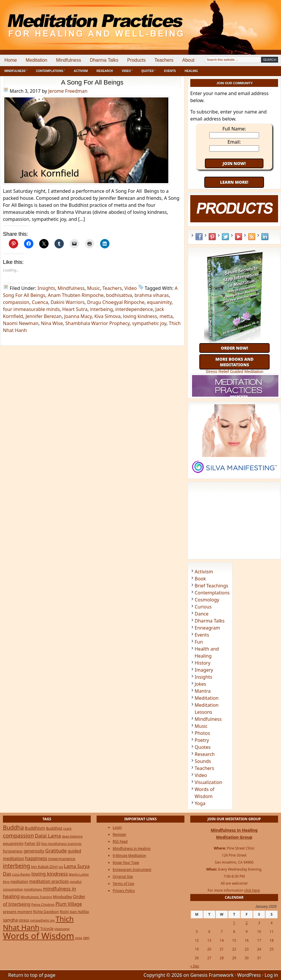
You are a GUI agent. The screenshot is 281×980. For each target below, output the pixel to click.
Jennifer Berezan (44, 316)
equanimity (159, 302)
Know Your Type (126, 863)
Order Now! (234, 348)
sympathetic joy (149, 323)
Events (170, 71)
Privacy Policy (124, 891)
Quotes (203, 747)
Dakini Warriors (68, 302)
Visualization (208, 782)
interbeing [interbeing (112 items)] (17, 866)
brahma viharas (151, 295)
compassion (16, 302)
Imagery (204, 670)
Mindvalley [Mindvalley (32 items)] (62, 897)
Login (117, 827)
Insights (46, 288)
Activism (81, 71)
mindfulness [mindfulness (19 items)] (33, 889)
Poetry (202, 740)
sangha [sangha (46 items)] (10, 920)
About (188, 60)
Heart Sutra (75, 309)
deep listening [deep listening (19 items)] (72, 836)
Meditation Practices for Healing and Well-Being (67, 20)
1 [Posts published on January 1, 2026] (234, 923)
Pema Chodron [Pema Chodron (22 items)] (43, 904)
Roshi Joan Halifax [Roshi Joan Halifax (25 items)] (74, 912)
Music (93, 288)
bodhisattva (119, 295)
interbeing (101, 309)
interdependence (134, 309)
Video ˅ (127, 71)
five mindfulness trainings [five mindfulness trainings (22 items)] (61, 844)
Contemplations (212, 593)
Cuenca (40, 302)
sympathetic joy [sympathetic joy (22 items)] (42, 920)
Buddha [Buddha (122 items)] (13, 827)
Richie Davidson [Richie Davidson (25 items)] (46, 912)
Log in (271, 975)
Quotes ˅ (148, 71)
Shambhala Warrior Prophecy (97, 323)
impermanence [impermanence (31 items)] (62, 859)
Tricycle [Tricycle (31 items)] (47, 929)
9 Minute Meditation (129, 856)
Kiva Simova (107, 316)
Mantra (203, 691)
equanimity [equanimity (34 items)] (13, 843)
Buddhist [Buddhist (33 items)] (54, 828)
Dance (202, 614)
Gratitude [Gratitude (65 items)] (56, 851)
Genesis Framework (212, 975)
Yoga (200, 803)
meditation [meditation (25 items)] (19, 881)
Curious (203, 607)
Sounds (203, 761)
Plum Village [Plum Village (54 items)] (69, 904)
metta (166, 316)
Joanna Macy (78, 316)
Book (200, 579)
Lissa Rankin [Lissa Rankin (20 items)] (21, 874)
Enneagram (207, 628)
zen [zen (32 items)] (86, 938)
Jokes (200, 684)
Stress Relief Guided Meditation (235, 372)
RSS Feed (252, 237)
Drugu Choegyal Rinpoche (116, 302)
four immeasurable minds (31, 309)
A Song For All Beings (92, 82)
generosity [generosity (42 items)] (34, 851)
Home (11, 60)
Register (120, 834)
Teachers (164, 60)
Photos (202, 733)
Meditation (37, 60)
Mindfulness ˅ (16, 71)
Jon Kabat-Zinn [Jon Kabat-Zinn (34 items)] (44, 866)
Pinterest (212, 237)
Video (131, 288)
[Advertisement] (257, 20)
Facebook (199, 237)
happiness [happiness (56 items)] (36, 858)
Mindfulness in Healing (132, 849)
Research (105, 71)
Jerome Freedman (68, 91)
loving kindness (140, 316)
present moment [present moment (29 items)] (18, 912)
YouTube (239, 237)
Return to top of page (32, 975)
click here (252, 890)
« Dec (195, 966)
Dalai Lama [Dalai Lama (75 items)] (48, 836)
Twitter (225, 237)
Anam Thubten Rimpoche (76, 295)
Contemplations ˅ (50, 71)
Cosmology (207, 600)
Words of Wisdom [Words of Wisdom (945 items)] (38, 936)
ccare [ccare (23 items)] (67, 828)
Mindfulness (69, 60)
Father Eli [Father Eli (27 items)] (32, 844)
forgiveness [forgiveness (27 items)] (13, 851)
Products (136, 60)
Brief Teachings (211, 586)
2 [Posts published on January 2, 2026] (247, 923)
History (203, 663)
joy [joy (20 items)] (61, 867)
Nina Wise (52, 323)
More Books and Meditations (235, 362)
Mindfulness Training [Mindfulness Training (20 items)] (36, 897)
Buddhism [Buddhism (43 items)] (35, 828)
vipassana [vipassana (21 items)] (62, 929)
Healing (191, 71)
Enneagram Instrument (132, 870)
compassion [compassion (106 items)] (18, 835)
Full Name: (234, 129)
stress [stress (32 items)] (24, 920)
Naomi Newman (21, 323)
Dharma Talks (104, 60)
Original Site (123, 877)
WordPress (249, 975)
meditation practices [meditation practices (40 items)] (49, 881)
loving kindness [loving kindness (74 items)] (49, 874)
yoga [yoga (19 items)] (78, 938)
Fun (199, 642)
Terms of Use (123, 884)
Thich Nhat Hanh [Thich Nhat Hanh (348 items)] (38, 923)
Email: (234, 142)
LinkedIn (265, 237)
